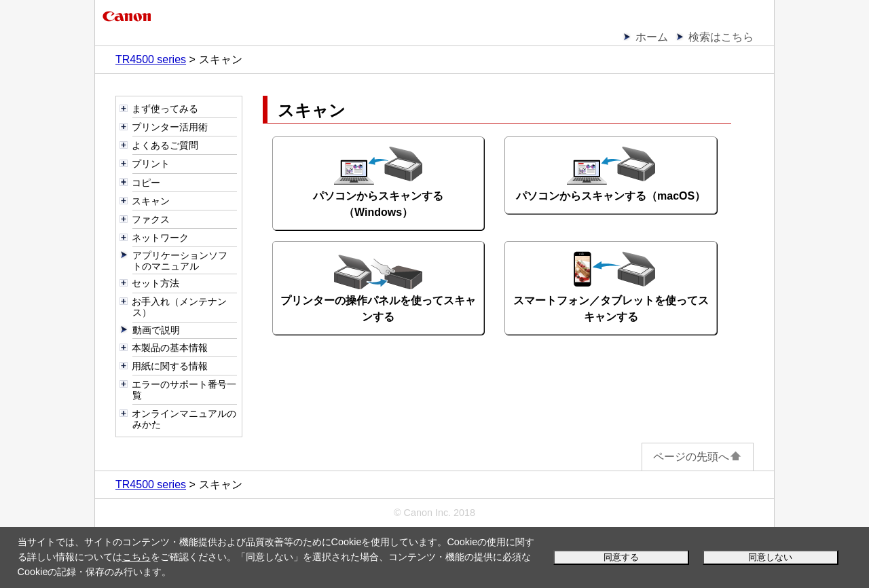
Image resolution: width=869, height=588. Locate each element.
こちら (136, 557)
